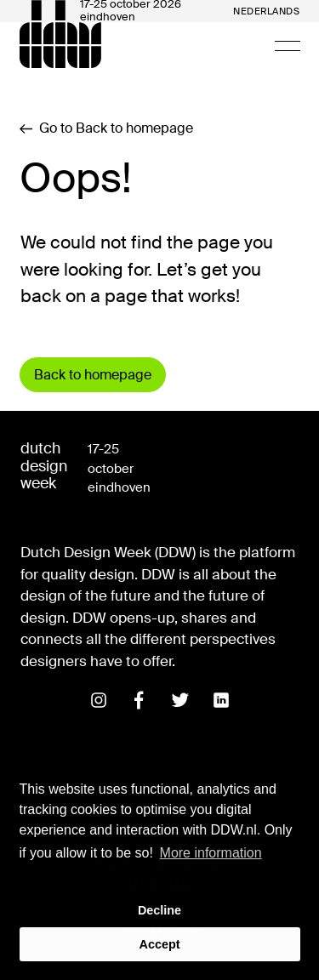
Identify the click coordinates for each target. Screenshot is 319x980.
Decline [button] (159, 910)
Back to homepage (93, 375)
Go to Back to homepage (106, 128)
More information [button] (211, 853)
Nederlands (267, 11)
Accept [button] (160, 944)
